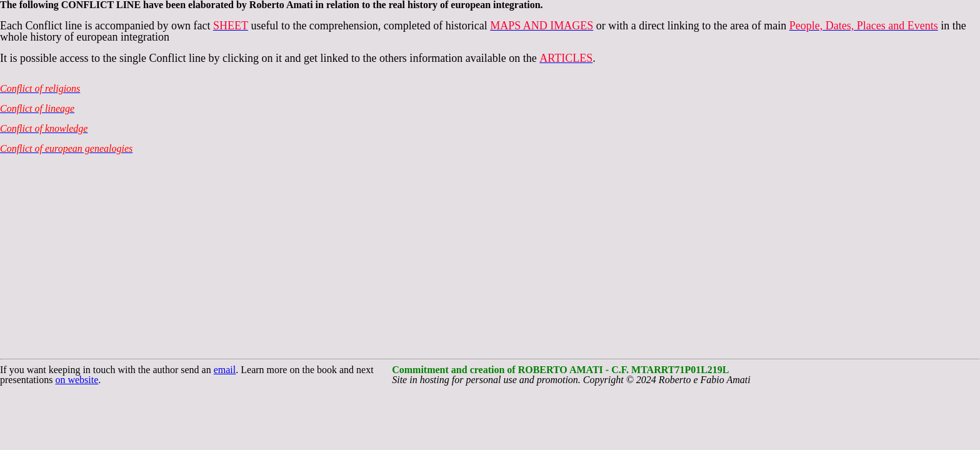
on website (77, 380)
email (225, 370)
